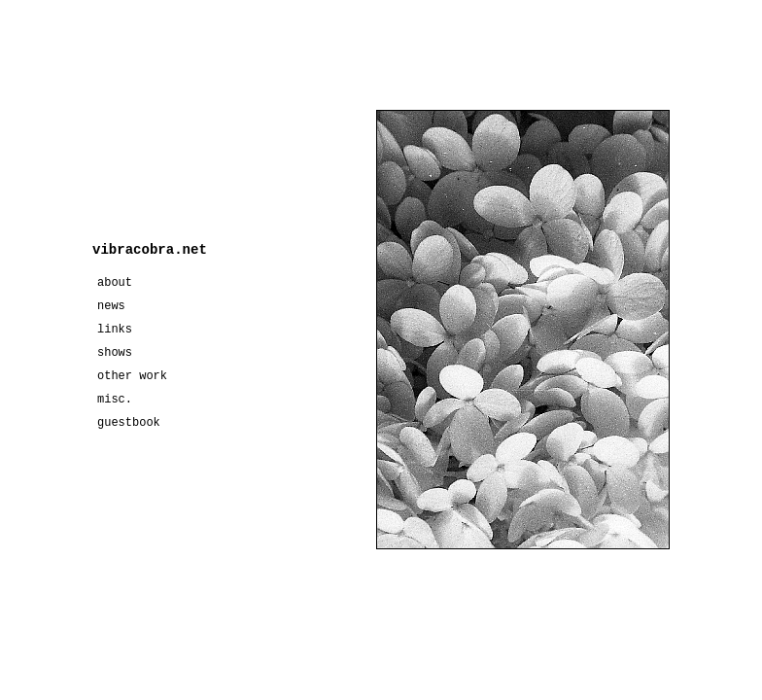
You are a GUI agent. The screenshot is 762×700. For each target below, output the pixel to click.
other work (132, 376)
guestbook (129, 423)
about (115, 283)
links (115, 330)
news (111, 306)
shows (115, 353)
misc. (115, 400)
